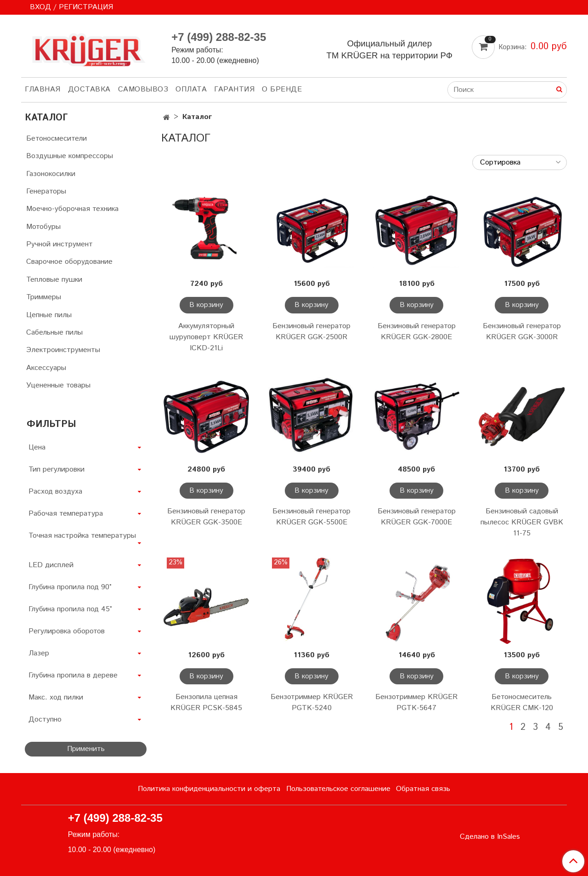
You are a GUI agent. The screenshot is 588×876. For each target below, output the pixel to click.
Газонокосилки (51, 174)
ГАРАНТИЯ (234, 89)
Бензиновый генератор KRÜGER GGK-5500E (311, 517)
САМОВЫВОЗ (143, 89)
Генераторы (46, 191)
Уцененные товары (58, 385)
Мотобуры (43, 227)
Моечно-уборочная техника (72, 209)
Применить (86, 749)
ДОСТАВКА (89, 89)
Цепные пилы (49, 315)
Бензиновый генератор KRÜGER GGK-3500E (206, 517)
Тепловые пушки (54, 280)
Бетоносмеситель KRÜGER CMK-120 (522, 703)
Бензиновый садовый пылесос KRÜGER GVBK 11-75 (522, 522)
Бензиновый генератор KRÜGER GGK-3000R (522, 332)
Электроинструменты (63, 350)
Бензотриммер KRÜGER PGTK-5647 (416, 703)
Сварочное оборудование (69, 262)
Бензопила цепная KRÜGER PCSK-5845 (206, 703)
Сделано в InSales (490, 837)
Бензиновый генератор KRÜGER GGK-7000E (417, 517)
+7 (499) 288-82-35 (219, 37)
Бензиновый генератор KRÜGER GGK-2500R (311, 332)
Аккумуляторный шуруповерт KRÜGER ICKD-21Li (206, 337)
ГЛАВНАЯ (43, 89)
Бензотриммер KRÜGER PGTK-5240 (312, 703)
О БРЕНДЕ (282, 89)
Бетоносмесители (57, 139)
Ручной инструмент (59, 244)
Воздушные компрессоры (70, 156)
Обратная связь (423, 789)
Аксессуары (46, 368)
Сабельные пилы (54, 333)
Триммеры (44, 297)
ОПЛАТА (191, 89)
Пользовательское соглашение (338, 789)
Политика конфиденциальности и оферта (209, 789)
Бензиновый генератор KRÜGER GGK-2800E (417, 332)
